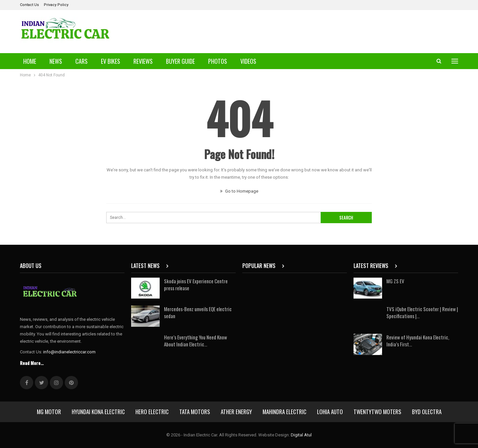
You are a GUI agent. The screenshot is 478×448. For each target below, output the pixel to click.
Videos (248, 61)
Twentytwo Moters (377, 412)
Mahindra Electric (284, 412)
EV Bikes (111, 61)
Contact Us (29, 5)
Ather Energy (236, 412)
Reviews (143, 61)
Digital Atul (301, 435)
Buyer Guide (180, 61)
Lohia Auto (330, 412)
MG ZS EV (395, 281)
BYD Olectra (427, 412)
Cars (81, 61)
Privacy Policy (56, 5)
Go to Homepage (239, 191)
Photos (218, 61)
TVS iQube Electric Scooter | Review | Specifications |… (422, 312)
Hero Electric (152, 412)
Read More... (32, 363)
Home (30, 61)
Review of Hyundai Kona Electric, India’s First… (418, 341)
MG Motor (49, 412)
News (56, 61)
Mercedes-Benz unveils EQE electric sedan (198, 312)
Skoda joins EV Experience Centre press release (196, 284)
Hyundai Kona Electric (98, 412)
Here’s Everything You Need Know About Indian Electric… (196, 341)
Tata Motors (195, 412)
